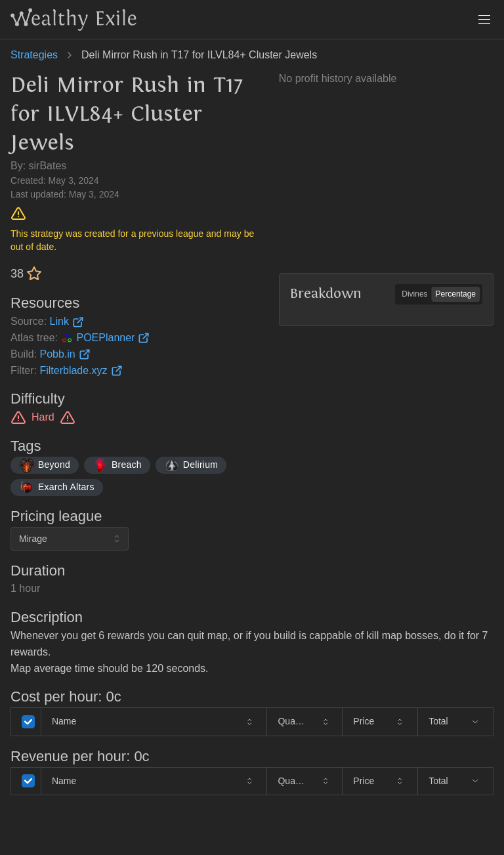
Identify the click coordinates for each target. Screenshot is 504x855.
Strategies (34, 55)
